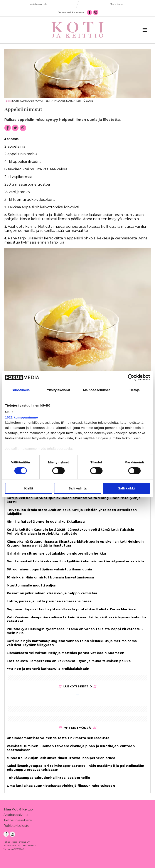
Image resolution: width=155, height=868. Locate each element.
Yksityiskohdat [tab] (58, 390)
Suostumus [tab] (21, 390)
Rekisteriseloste (16, 826)
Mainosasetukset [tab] (96, 390)
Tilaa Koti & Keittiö (18, 810)
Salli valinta (78, 488)
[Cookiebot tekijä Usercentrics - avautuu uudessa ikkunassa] (131, 377)
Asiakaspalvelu (16, 816)
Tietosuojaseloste (18, 821)
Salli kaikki (126, 488)
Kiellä (29, 488)
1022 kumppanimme (21, 417)
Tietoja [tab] (134, 390)
